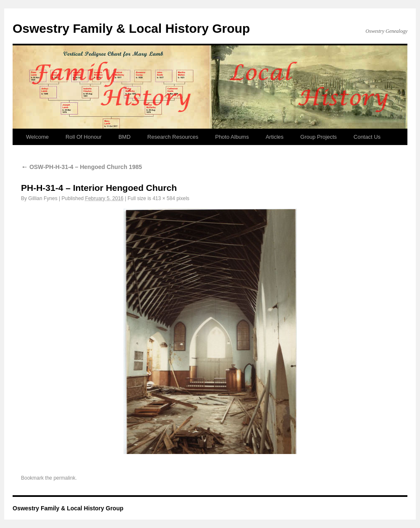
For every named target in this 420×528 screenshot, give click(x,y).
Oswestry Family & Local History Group (131, 28)
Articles (274, 137)
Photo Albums (232, 137)
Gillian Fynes (43, 198)
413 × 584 (164, 198)
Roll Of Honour (84, 137)
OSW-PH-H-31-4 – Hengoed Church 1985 (81, 167)
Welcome (37, 137)
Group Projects (319, 137)
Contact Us (367, 137)
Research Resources (173, 137)
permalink (64, 478)
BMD (125, 137)
